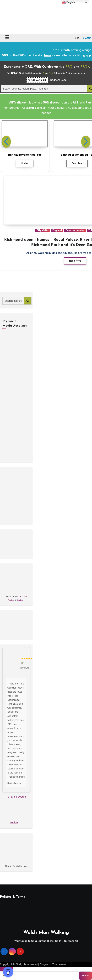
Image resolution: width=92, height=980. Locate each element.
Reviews (21, 600)
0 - (83, 38)
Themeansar (60, 964)
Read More (75, 261)
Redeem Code (58, 80)
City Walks (43, 230)
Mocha (25, 163)
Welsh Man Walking (46, 933)
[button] (86, 142)
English (68, 3)
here (33, 108)
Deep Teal (77, 163)
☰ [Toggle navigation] (7, 37)
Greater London (75, 230)
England (57, 230)
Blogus (44, 964)
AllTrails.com (19, 102)
